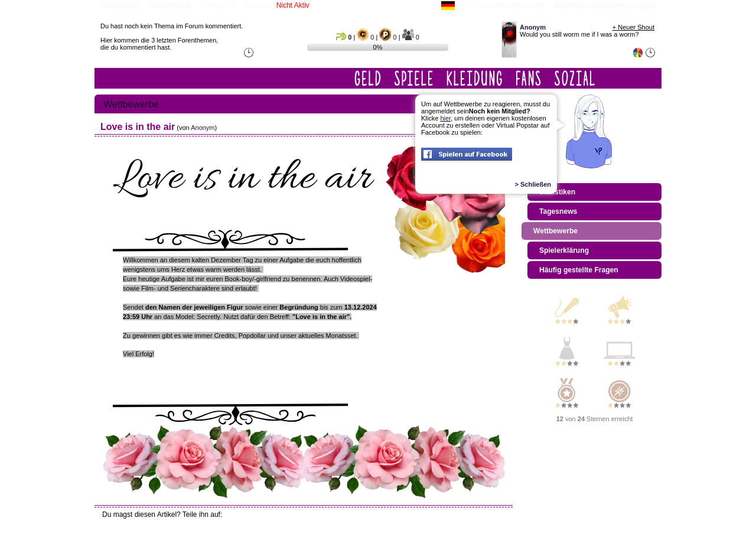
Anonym (203, 128)
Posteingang (120, 5)
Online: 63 (218, 5)
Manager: (277, 5)
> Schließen (533, 184)
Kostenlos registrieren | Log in (605, 5)
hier (445, 118)
